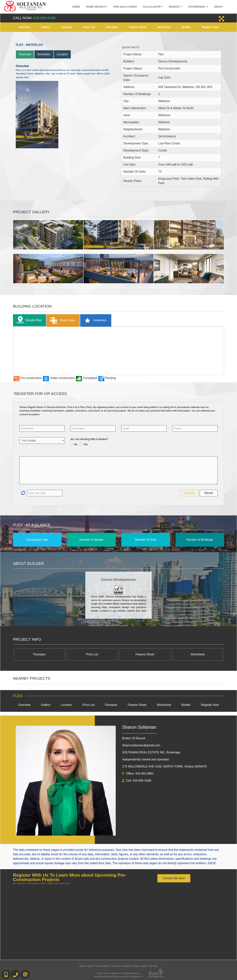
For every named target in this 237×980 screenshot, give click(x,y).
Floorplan (112, 27)
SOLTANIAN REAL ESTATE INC (151, 752)
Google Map (28, 320)
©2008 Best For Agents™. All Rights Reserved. (118, 973)
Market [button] (176, 7)
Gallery (46, 27)
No (76, 444)
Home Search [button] (97, 7)
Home (76, 7)
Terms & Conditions (122, 966)
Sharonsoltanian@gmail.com (141, 745)
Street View (62, 320)
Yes (86, 444)
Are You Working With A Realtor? (89, 439)
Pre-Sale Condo (125, 7)
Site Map (153, 966)
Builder (186, 27)
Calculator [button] (153, 7)
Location (67, 27)
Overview (24, 27)
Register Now (210, 27)
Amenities (44, 54)
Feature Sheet (138, 27)
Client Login (140, 966)
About (218, 7)
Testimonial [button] (198, 7)
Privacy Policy (102, 966)
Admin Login (86, 966)
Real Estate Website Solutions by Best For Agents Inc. (118, 976)
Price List (89, 27)
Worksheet (164, 27)
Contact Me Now (174, 878)
